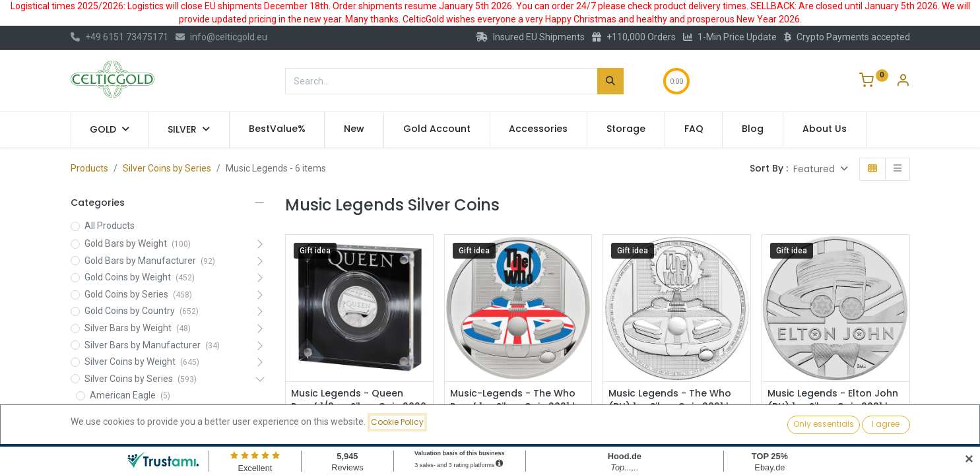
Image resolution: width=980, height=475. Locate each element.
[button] (821, 169)
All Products (110, 226)
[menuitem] (277, 129)
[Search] (610, 81)
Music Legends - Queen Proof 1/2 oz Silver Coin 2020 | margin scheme (359, 406)
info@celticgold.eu (221, 37)
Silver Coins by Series (167, 168)
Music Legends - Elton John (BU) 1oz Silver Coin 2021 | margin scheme (833, 406)
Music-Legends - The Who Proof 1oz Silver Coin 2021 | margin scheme (513, 406)
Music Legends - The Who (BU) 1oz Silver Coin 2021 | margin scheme (670, 406)
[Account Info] (903, 82)
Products (89, 168)
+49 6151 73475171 (119, 37)
